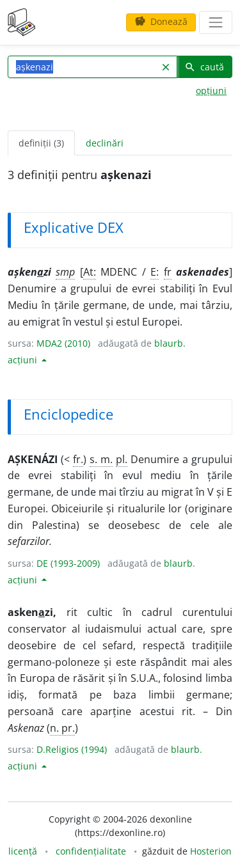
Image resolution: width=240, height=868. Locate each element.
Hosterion (211, 851)
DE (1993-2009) (68, 563)
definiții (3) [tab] (41, 143)
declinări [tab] (105, 143)
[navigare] (216, 22)
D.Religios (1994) (72, 749)
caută (204, 67)
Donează (161, 21)
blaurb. (170, 343)
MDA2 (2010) (63, 343)
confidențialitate (91, 851)
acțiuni (24, 360)
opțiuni (211, 91)
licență (23, 851)
